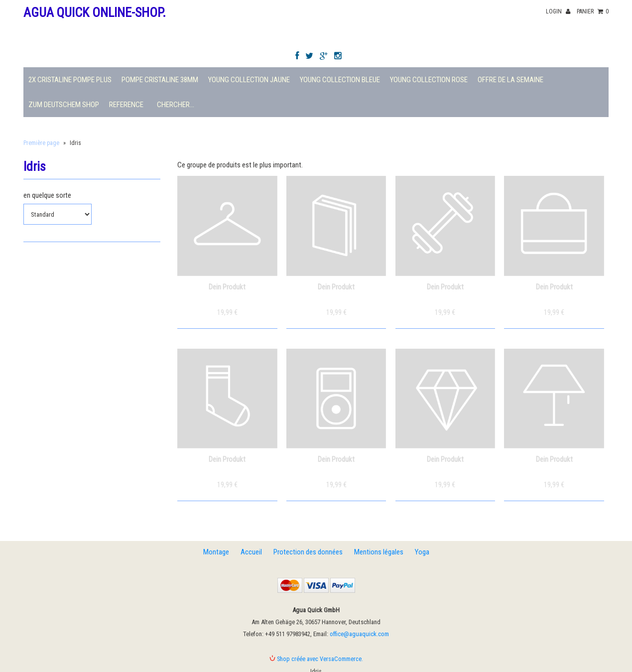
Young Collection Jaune (249, 80)
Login (558, 11)
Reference (126, 105)
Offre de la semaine (510, 80)
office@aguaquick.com (359, 634)
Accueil (251, 552)
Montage (216, 552)
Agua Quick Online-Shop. (95, 12)
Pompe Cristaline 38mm (160, 80)
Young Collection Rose (429, 80)
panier (593, 11)
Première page (41, 143)
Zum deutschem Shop (64, 105)
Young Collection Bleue (340, 80)
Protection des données (308, 552)
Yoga (422, 552)
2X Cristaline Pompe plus (70, 80)
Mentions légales (379, 552)
